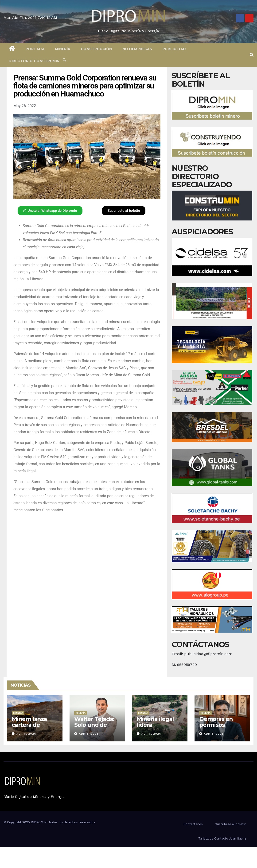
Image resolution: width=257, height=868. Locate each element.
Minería (63, 49)
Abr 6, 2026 (26, 734)
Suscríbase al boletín (231, 824)
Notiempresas (137, 49)
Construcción (96, 49)
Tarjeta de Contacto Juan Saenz (222, 838)
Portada (35, 49)
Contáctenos (193, 824)
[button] (252, 55)
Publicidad (174, 49)
